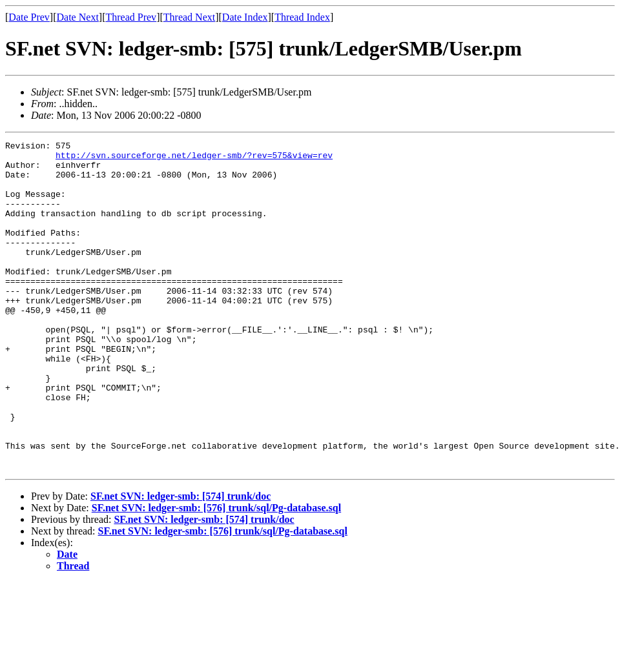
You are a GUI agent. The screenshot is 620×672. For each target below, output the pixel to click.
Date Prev (29, 17)
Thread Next (189, 17)
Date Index (245, 17)
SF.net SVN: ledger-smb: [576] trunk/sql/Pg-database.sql (216, 574)
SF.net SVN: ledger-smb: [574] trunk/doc (181, 562)
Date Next (78, 17)
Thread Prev (131, 17)
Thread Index (302, 17)
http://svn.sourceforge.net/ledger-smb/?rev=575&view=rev (194, 159)
